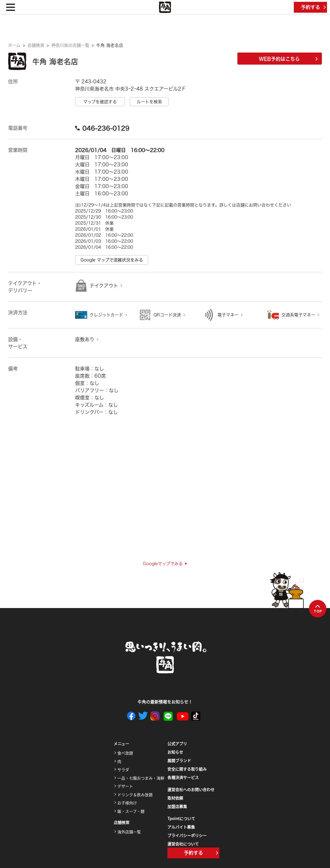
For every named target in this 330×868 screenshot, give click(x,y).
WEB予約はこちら (288, 59)
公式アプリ (177, 743)
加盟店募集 (177, 806)
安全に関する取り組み (187, 769)
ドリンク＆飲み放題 (135, 794)
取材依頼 (175, 798)
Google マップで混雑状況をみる (112, 260)
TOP (318, 609)
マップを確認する (100, 102)
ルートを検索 (149, 102)
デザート (125, 786)
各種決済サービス (183, 777)
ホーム (14, 45)
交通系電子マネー (298, 315)
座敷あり (85, 339)
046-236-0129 (102, 128)
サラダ (123, 769)
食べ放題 (125, 753)
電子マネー (228, 315)
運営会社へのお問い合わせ (191, 789)
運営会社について (183, 844)
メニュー (121, 744)
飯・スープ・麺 (131, 811)
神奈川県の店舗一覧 (70, 45)
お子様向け (127, 803)
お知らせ (175, 752)
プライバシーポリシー (187, 835)
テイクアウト (104, 286)
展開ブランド (179, 760)
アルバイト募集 (181, 827)
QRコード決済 (167, 315)
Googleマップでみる (165, 564)
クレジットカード (106, 315)
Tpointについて (181, 818)
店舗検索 (36, 45)
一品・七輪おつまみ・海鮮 (141, 778)
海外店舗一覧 (129, 832)
